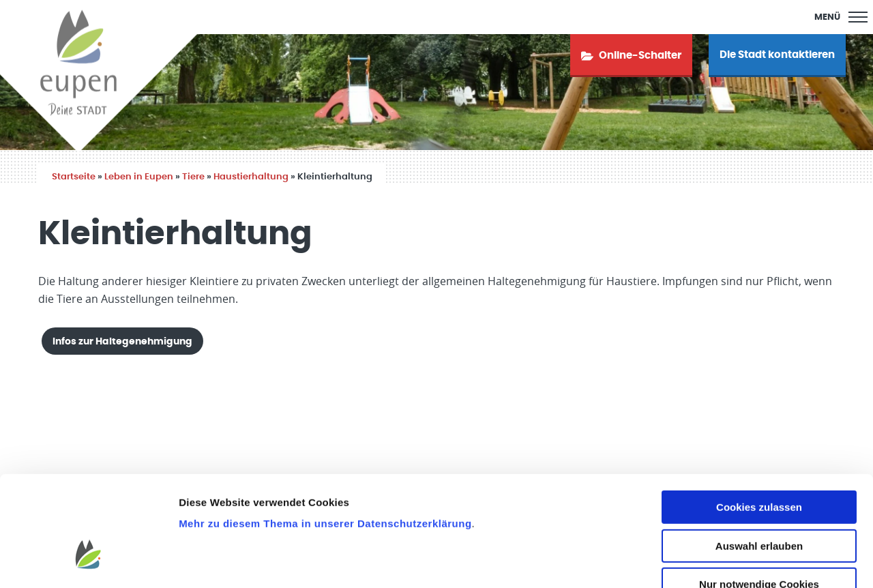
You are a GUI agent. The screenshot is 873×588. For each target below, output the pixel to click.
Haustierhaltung (251, 177)
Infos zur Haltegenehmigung (122, 341)
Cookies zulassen (759, 425)
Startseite (74, 177)
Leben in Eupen (139, 177)
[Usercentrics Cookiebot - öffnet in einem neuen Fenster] (88, 561)
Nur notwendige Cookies (759, 502)
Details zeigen (725, 561)
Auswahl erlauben (759, 464)
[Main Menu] (841, 17)
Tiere (193, 177)
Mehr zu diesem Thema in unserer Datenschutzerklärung (325, 441)
